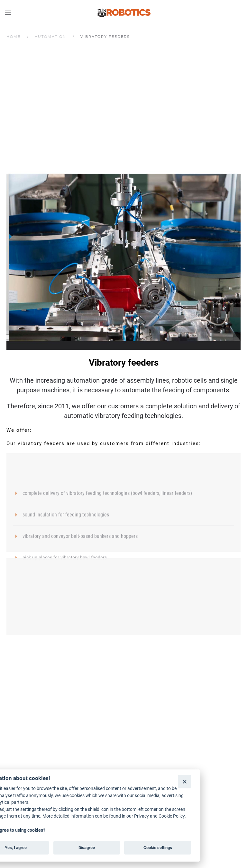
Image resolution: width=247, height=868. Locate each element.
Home (14, 37)
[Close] (184, 781)
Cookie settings (158, 848)
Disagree (87, 848)
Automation (50, 37)
